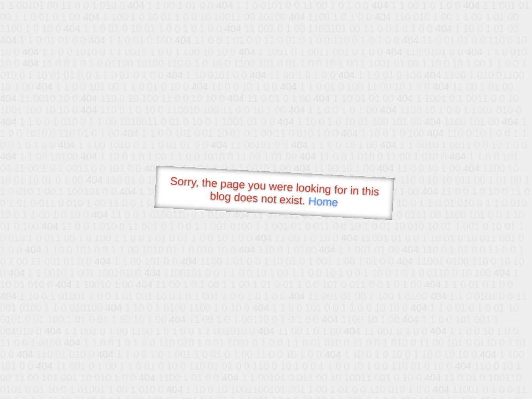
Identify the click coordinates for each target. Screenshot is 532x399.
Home (323, 201)
